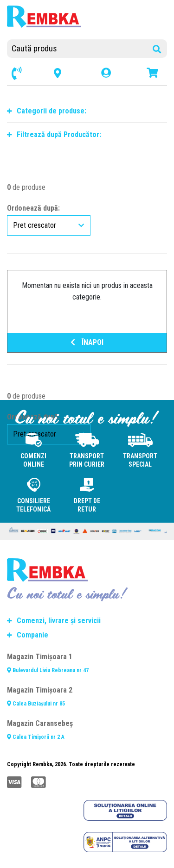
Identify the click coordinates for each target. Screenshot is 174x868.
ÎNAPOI (87, 342)
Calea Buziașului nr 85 (36, 704)
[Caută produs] (87, 49)
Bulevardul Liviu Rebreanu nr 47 (48, 670)
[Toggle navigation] (96, 28)
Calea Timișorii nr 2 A (36, 737)
